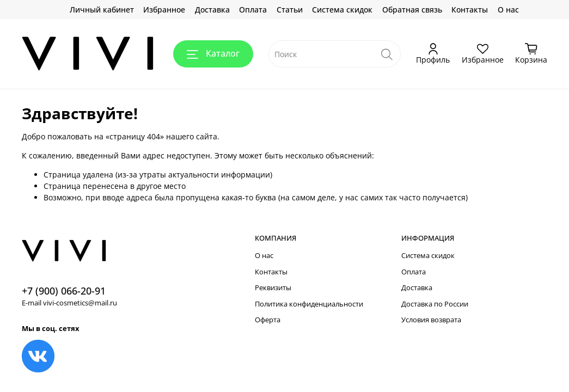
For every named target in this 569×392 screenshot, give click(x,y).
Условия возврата (431, 320)
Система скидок (342, 10)
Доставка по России (435, 304)
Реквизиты (273, 288)
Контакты (470, 10)
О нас (508, 10)
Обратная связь (412, 10)
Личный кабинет (102, 10)
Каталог (213, 53)
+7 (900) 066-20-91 (64, 291)
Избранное (164, 10)
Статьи (290, 10)
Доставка (212, 10)
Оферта (268, 320)
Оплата (253, 10)
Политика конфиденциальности (309, 304)
